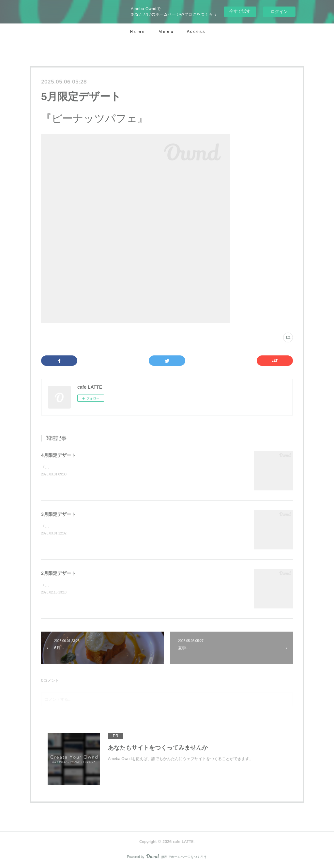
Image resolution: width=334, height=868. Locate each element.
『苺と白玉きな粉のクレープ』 (68, 527)
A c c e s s (196, 32)
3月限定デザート (58, 514)
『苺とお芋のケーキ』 (61, 586)
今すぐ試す (240, 11)
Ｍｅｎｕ (166, 32)
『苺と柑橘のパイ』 (59, 468)
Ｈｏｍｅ (137, 32)
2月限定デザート (58, 573)
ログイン (279, 12)
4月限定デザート (58, 455)
